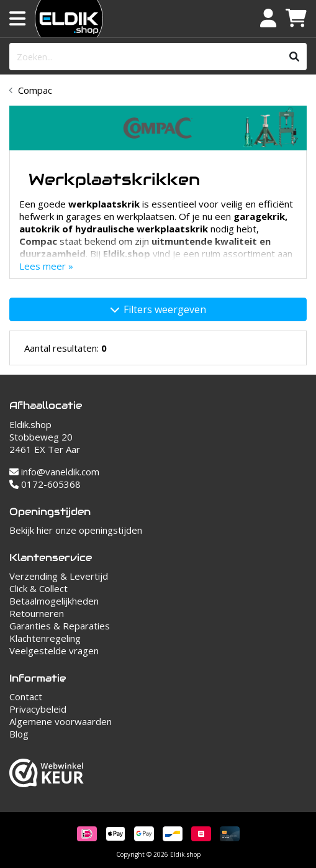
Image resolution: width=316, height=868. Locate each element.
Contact (26, 697)
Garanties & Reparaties (60, 626)
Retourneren (37, 613)
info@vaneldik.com (54, 472)
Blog (19, 734)
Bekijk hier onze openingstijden (76, 530)
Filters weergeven (158, 309)
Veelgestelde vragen (54, 651)
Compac (35, 90)
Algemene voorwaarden (61, 721)
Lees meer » (46, 266)
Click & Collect (38, 588)
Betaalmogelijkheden (54, 601)
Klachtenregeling (45, 638)
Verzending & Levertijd (59, 576)
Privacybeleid (38, 709)
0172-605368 (45, 484)
